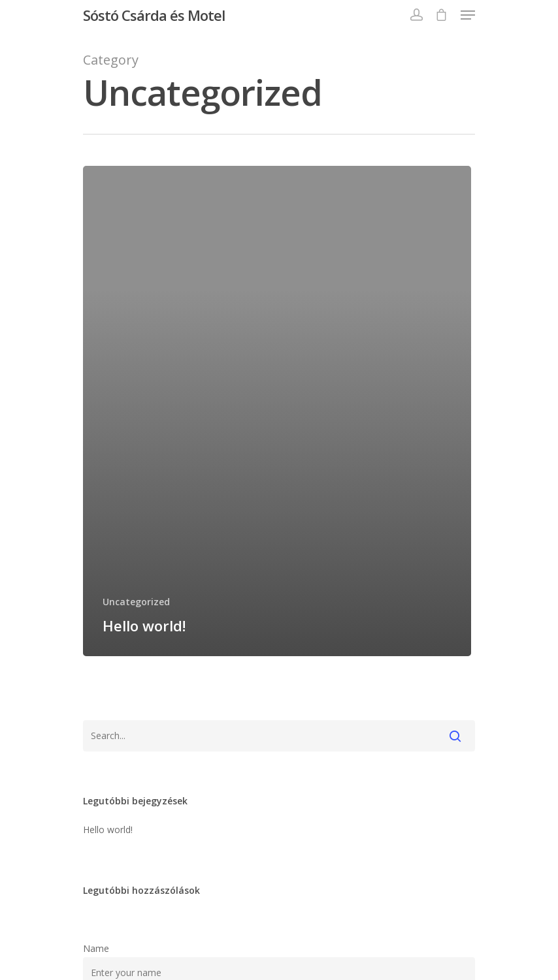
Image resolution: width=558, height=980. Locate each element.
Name (96, 948)
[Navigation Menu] (468, 15)
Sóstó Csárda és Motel (154, 15)
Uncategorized (136, 602)
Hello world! (108, 830)
